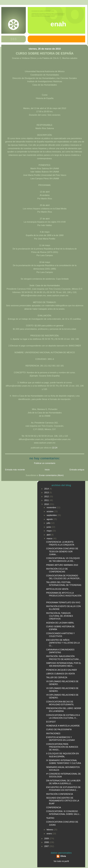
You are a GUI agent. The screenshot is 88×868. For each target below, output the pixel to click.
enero (50, 834)
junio (49, 527)
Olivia (63, 856)
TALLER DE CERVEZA (57, 677)
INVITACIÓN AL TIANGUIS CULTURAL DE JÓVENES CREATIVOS (60, 616)
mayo (49, 531)
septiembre (52, 515)
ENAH (58, 24)
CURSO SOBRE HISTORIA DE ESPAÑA (45, 53)
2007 (47, 846)
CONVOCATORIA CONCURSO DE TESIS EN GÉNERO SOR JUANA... (62, 551)
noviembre (52, 507)
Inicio (47, 470)
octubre (50, 511)
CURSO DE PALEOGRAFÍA (59, 729)
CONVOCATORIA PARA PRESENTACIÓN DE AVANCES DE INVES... (62, 747)
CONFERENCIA (54, 807)
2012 (47, 496)
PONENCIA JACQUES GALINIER (62, 670)
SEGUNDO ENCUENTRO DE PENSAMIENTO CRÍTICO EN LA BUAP (63, 801)
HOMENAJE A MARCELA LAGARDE (63, 726)
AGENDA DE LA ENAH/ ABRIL (60, 623)
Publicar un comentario (45, 463)
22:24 (55, 448)
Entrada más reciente (15, 470)
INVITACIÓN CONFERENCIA (60, 794)
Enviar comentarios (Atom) (51, 475)
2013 (47, 492)
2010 (47, 504)
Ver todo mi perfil (61, 861)
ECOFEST (51, 722)
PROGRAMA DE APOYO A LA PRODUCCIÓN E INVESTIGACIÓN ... (64, 596)
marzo (50, 538)
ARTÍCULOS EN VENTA (57, 589)
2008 (47, 842)
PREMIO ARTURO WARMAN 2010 (62, 565)
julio (49, 523)
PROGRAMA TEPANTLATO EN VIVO (63, 602)
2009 (47, 838)
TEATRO (50, 818)
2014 (47, 489)
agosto (50, 519)
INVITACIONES (53, 733)
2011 (47, 500)
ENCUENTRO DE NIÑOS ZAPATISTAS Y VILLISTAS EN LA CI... (63, 643)
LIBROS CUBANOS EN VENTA (60, 674)
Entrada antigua (77, 470)
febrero (50, 830)
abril (49, 535)
